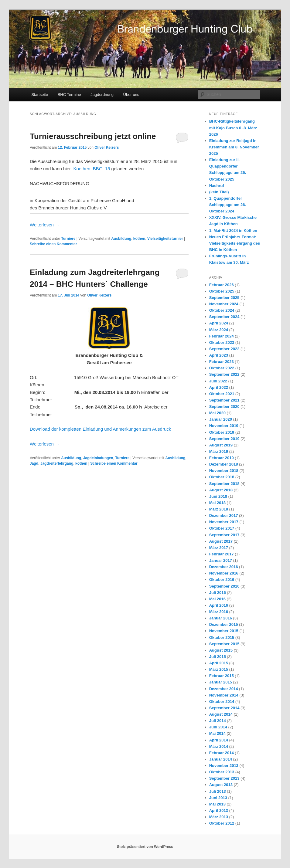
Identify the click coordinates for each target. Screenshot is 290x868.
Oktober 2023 (222, 342)
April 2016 (219, 605)
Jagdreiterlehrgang (57, 463)
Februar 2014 (222, 753)
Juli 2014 (218, 721)
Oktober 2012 (222, 823)
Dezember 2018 (224, 464)
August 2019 (221, 445)
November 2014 (224, 695)
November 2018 (224, 471)
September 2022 (224, 374)
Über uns (131, 95)
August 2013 (221, 785)
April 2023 (219, 355)
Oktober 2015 (222, 637)
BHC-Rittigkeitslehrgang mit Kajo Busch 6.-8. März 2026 (233, 128)
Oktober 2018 (222, 477)
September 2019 (224, 439)
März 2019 (219, 451)
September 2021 (224, 400)
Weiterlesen (45, 225)
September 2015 (224, 644)
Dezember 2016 (224, 567)
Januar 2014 (221, 759)
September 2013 (224, 778)
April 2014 (219, 740)
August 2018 (221, 490)
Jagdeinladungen (98, 458)
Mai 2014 (217, 733)
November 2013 (224, 766)
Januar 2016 (221, 618)
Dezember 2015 (224, 624)
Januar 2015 (221, 682)
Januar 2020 (221, 419)
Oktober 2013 (222, 772)
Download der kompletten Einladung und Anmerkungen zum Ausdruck (100, 429)
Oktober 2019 (222, 432)
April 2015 (219, 663)
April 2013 (219, 810)
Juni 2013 (218, 798)
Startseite (40, 95)
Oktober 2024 (222, 310)
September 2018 (224, 484)
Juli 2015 (218, 657)
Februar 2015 (222, 676)
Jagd (34, 463)
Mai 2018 (217, 503)
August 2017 (221, 541)
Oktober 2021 (222, 394)
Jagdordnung (102, 95)
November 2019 (224, 426)
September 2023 (224, 349)
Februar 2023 (222, 362)
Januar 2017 (221, 560)
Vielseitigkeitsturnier (165, 239)
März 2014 (219, 746)
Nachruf (217, 186)
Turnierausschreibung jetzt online (93, 136)
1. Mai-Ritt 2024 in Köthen (233, 231)
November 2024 (224, 304)
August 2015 (221, 650)
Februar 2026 (222, 285)
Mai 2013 (217, 804)
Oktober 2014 (222, 702)
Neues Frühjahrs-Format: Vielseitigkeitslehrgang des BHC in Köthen (235, 243)
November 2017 (224, 522)
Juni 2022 (218, 381)
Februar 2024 (222, 336)
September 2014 (224, 708)
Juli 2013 (218, 791)
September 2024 (224, 317)
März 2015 (219, 669)
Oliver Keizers (107, 147)
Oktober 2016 (222, 580)
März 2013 (219, 817)
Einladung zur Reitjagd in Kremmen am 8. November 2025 (234, 147)
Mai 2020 (217, 413)
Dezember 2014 (224, 689)
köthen (139, 239)
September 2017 (224, 535)
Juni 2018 (218, 496)
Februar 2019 (222, 458)
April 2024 (219, 323)
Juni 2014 (218, 727)
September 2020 (224, 407)
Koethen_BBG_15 (92, 169)
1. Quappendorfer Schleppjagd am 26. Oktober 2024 (228, 205)
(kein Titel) (219, 192)
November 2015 (224, 631)
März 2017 (219, 548)
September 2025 (224, 298)
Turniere (68, 239)
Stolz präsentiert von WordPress (145, 847)
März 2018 (219, 509)
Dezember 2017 (224, 515)
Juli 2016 (218, 593)
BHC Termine (69, 95)
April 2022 (219, 387)
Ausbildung (121, 239)
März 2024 (219, 330)
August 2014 (221, 714)
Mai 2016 (217, 599)
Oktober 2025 (222, 291)
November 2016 (224, 573)
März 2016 (219, 612)
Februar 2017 (222, 554)
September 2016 (224, 586)
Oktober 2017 (222, 528)
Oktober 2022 (222, 368)
